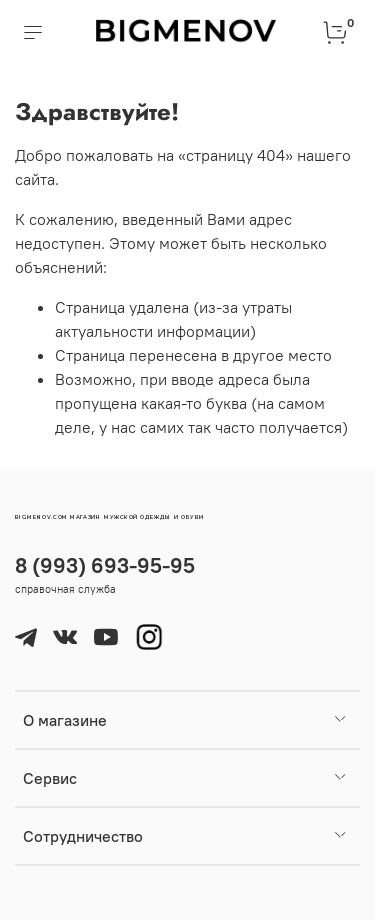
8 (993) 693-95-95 (105, 565)
